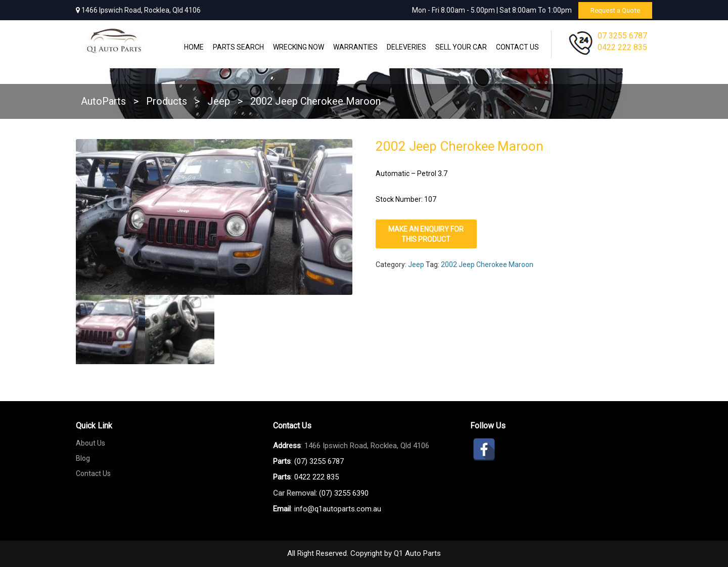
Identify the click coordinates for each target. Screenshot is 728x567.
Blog (83, 458)
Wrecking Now (299, 47)
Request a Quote (613, 10)
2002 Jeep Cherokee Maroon (487, 265)
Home (194, 47)
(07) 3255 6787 (319, 461)
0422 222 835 (622, 47)
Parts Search (238, 47)
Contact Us (517, 47)
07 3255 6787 (622, 36)
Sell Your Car (461, 47)
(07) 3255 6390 (344, 493)
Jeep (416, 265)
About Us (90, 443)
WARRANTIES (355, 47)
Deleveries (406, 47)
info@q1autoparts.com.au (338, 509)
